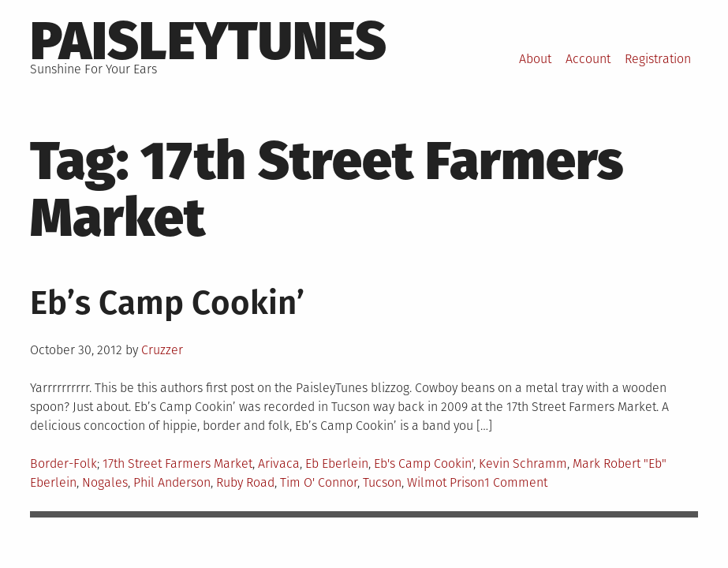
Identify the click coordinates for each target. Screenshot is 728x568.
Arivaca (279, 463)
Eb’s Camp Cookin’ (167, 303)
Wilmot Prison (446, 482)
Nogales (105, 482)
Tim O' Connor (319, 482)
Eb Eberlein (337, 463)
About (535, 59)
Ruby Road (245, 482)
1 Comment (516, 482)
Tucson (382, 482)
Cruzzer (162, 350)
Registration (658, 59)
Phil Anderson (172, 482)
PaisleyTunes (208, 41)
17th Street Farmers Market (177, 463)
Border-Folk (63, 463)
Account (588, 59)
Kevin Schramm (523, 463)
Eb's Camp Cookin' (424, 463)
